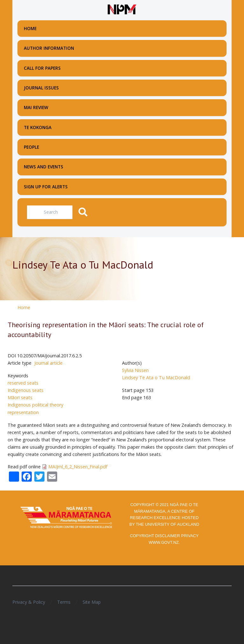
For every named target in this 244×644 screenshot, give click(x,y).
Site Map (92, 602)
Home (24, 307)
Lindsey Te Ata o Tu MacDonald (156, 377)
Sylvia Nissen (135, 370)
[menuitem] (122, 29)
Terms (64, 602)
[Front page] (122, 10)
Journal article (48, 363)
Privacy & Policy (29, 602)
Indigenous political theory (35, 405)
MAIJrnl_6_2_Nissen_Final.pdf (78, 467)
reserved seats (23, 383)
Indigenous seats (26, 390)
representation (23, 412)
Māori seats (20, 397)
